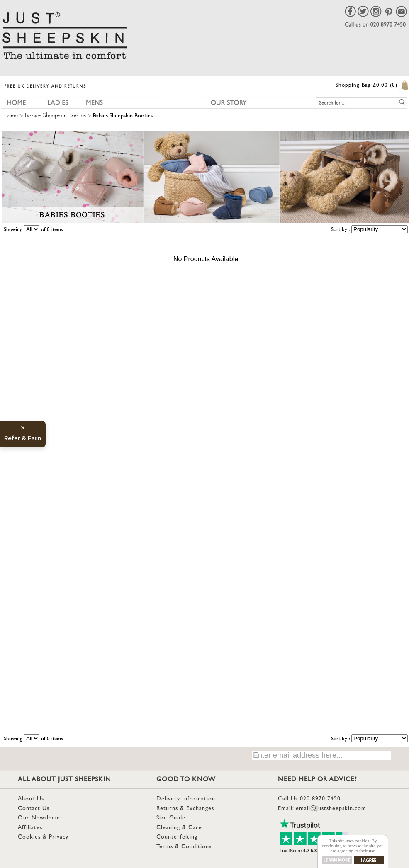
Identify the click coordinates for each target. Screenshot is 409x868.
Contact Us (34, 808)
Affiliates (30, 828)
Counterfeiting (177, 837)
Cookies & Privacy (43, 837)
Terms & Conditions (184, 847)
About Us (31, 799)
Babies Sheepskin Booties (55, 114)
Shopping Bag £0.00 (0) (366, 85)
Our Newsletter (40, 818)
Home (11, 114)
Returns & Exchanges (185, 808)
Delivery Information (186, 799)
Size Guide (171, 818)
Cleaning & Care (179, 828)
